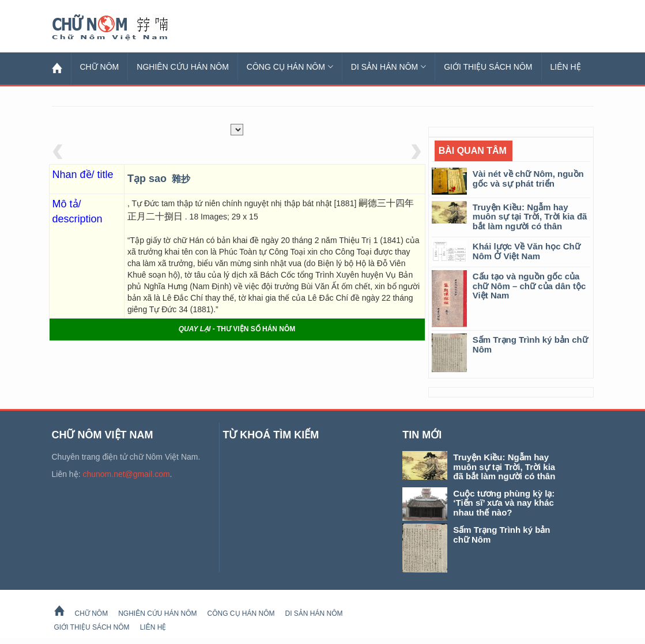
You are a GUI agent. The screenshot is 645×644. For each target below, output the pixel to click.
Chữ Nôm (124, 28)
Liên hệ (566, 67)
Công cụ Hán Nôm (290, 67)
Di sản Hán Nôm (388, 67)
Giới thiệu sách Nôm (488, 67)
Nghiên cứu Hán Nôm (183, 67)
